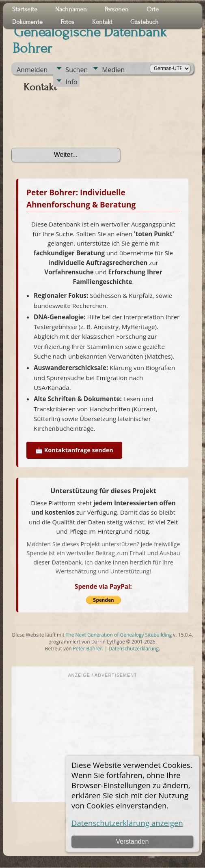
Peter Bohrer (88, 649)
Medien (113, 70)
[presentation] (73, 123)
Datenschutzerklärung (134, 649)
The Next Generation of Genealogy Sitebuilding (119, 635)
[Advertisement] (102, 739)
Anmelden (32, 70)
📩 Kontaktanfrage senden (74, 450)
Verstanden (132, 841)
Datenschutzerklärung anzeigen (127, 823)
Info (71, 82)
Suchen (77, 70)
